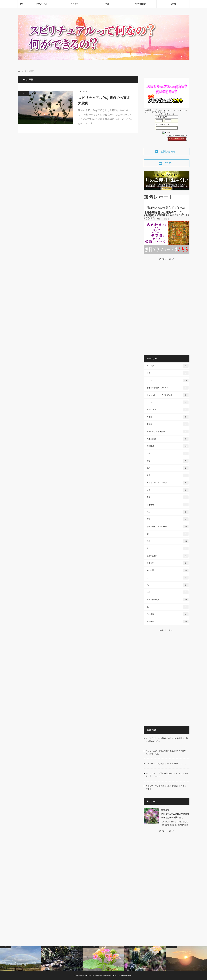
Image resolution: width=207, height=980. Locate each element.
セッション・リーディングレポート (168, 395)
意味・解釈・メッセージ (168, 527)
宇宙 (168, 497)
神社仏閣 (168, 570)
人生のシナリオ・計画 (168, 432)
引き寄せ (168, 505)
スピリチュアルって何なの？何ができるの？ (101, 975)
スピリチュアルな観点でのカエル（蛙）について (166, 764)
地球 (168, 468)
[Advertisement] (167, 306)
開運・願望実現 (168, 600)
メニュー (74, 4)
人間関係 (168, 446)
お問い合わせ (140, 4)
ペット (168, 402)
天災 (168, 475)
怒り (168, 512)
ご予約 (173, 4)
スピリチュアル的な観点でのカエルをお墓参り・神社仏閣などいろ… (167, 740)
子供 (168, 490)
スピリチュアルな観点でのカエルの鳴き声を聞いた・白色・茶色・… (166, 752)
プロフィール (42, 4)
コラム (23, 93)
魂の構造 (168, 622)
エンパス (168, 366)
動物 (168, 461)
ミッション (168, 410)
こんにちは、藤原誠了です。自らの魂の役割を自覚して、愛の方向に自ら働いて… (175, 825)
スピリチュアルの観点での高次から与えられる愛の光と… (175, 816)
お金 (168, 373)
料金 (107, 4)
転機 (168, 592)
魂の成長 (168, 614)
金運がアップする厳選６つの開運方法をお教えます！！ (166, 788)
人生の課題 (168, 439)
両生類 (168, 417)
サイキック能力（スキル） (168, 388)
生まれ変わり (168, 556)
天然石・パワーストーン (168, 483)
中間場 (168, 424)
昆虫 (168, 541)
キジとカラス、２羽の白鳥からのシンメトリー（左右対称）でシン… (167, 775)
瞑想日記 (168, 563)
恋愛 (168, 519)
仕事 (168, 453)
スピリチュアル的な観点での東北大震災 (104, 100)
